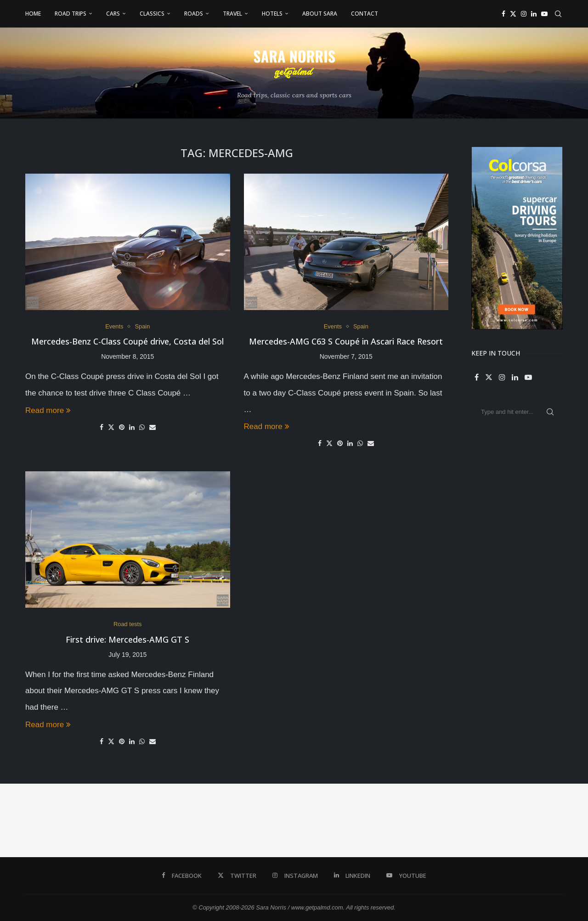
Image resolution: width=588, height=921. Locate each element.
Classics (152, 14)
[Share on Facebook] (102, 427)
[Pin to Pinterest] (122, 427)
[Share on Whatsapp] (142, 427)
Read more (48, 410)
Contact (365, 14)
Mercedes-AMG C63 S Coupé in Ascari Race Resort (346, 341)
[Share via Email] (153, 427)
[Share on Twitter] (111, 427)
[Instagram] (524, 14)
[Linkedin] (534, 14)
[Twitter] (513, 14)
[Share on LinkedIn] (132, 427)
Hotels (272, 14)
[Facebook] (503, 14)
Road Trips (71, 14)
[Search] (558, 14)
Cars (113, 14)
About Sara (320, 14)
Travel (232, 14)
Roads (194, 14)
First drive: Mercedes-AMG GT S (127, 639)
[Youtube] (544, 14)
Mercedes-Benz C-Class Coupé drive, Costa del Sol (127, 341)
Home (33, 14)
